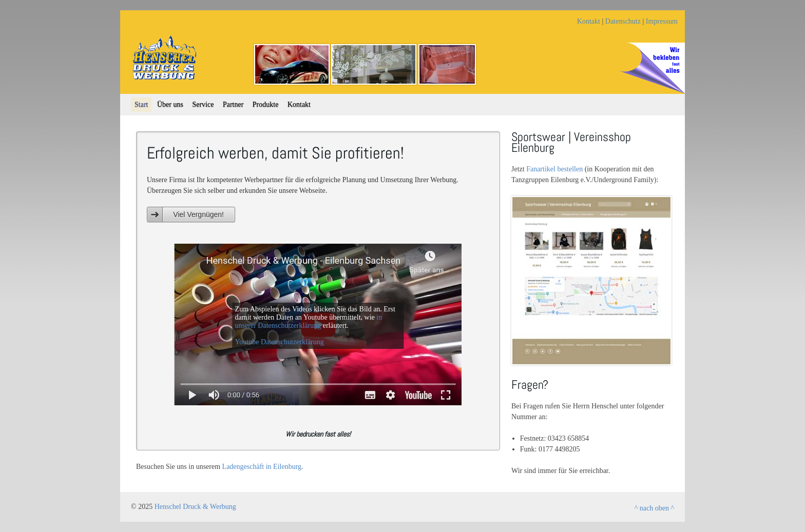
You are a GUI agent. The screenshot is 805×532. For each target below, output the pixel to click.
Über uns (170, 104)
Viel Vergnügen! (198, 214)
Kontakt (589, 21)
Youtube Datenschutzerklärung (280, 342)
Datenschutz (623, 21)
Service (203, 104)
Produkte (266, 104)
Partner (233, 104)
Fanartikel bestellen (554, 169)
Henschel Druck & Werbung (195, 507)
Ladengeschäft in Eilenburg (262, 467)
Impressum (662, 21)
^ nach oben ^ (654, 508)
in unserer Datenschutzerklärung (309, 321)
